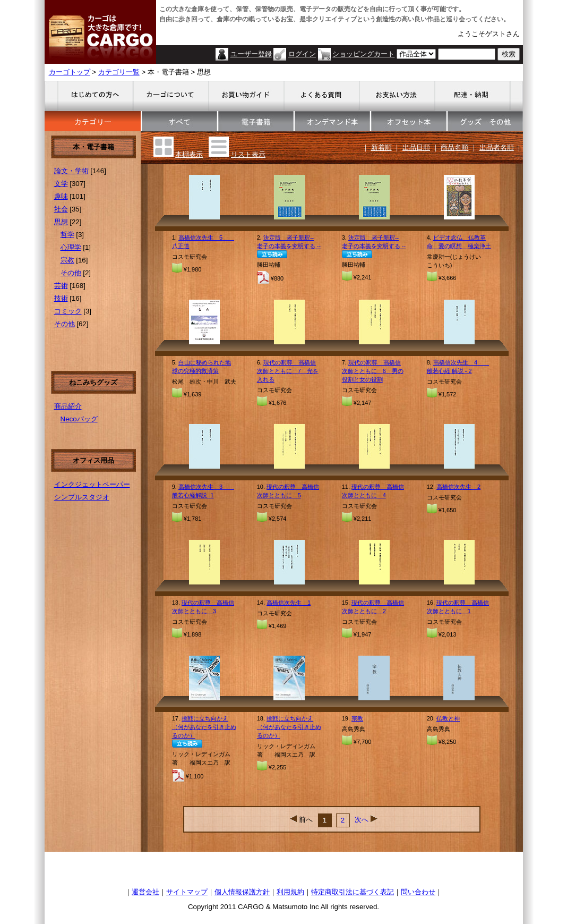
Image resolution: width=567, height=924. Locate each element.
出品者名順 (497, 147)
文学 (61, 184)
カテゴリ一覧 (119, 72)
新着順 (381, 147)
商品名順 (454, 147)
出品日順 (416, 147)
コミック (68, 311)
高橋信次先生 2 (458, 487)
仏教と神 (448, 718)
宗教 (67, 260)
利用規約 (290, 892)
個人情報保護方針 (242, 892)
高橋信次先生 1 (289, 603)
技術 (61, 298)
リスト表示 (248, 154)
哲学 (67, 235)
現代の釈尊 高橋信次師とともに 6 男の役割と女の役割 (373, 371)
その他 (71, 273)
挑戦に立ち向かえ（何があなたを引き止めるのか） (204, 727)
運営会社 (145, 892)
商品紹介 (68, 406)
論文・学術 (71, 171)
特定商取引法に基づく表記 (353, 892)
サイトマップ (187, 892)
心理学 (71, 247)
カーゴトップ (70, 72)
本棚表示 (189, 154)
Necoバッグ (79, 419)
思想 (61, 222)
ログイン (302, 54)
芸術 (61, 286)
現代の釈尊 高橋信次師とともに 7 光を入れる (288, 371)
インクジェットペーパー (92, 484)
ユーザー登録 (251, 54)
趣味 (61, 196)
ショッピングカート (363, 54)
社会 (61, 209)
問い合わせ (418, 892)
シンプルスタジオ (82, 497)
